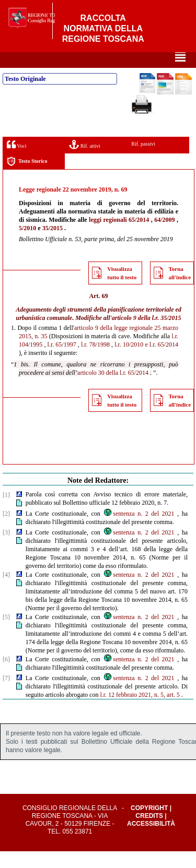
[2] (6, 530)
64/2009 (164, 236)
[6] (6, 676)
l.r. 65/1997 (62, 361)
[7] (6, 695)
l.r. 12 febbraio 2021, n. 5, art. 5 (140, 711)
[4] (6, 591)
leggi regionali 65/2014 (119, 236)
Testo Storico (27, 178)
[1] (6, 512)
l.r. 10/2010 (129, 361)
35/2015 (53, 245)
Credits (149, 833)
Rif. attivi (85, 161)
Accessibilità (151, 840)
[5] (6, 634)
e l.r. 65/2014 (162, 361)
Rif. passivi (143, 160)
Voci (16, 161)
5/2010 (27, 245)
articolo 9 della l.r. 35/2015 (147, 335)
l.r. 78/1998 (95, 361)
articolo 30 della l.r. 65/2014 (113, 389)
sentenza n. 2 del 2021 (139, 530)
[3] (6, 549)
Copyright (149, 825)
